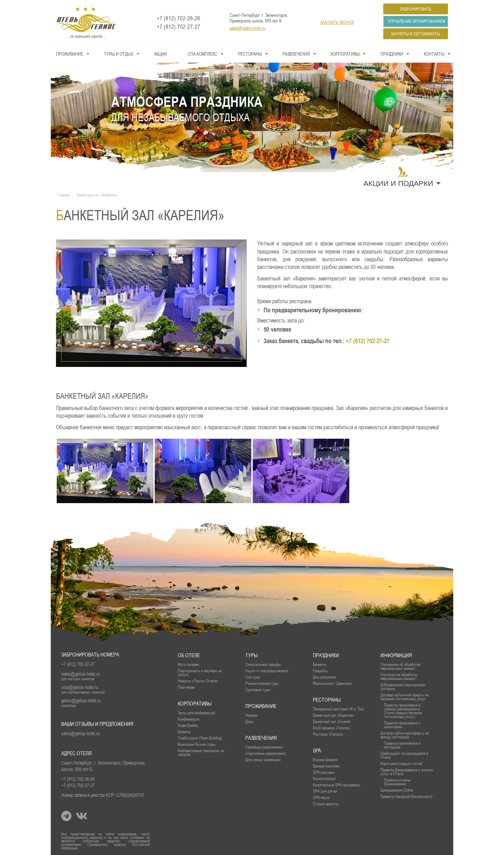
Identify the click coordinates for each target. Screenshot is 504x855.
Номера (251, 715)
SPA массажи (324, 772)
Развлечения (296, 54)
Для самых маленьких (263, 760)
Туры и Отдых (119, 54)
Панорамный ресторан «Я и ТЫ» (338, 709)
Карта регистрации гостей (401, 763)
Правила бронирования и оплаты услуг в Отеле (407, 772)
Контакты (434, 54)
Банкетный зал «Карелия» (333, 715)
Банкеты (319, 664)
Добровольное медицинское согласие (403, 687)
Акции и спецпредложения (267, 671)
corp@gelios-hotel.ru (80, 687)
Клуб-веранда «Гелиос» (332, 728)
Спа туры (253, 677)
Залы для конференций (196, 713)
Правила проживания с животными (402, 725)
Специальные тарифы (263, 664)
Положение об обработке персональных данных (400, 666)
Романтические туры (262, 683)
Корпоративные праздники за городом (201, 752)
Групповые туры (258, 690)
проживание (261, 706)
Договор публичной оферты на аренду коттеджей (405, 735)
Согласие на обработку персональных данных (399, 676)
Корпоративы (345, 54)
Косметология (324, 778)
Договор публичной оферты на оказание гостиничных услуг (405, 697)
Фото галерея (188, 664)
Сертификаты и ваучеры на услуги (200, 673)
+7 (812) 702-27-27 (178, 27)
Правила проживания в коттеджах (402, 745)
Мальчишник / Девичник (332, 683)
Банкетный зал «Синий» (332, 721)
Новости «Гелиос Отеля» (198, 681)
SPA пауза (321, 797)
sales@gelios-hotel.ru (247, 28)
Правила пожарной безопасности (407, 796)
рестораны (327, 700)
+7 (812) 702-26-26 (178, 18)
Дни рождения (324, 677)
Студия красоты (326, 804)
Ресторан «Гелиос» (328, 734)
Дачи (249, 721)
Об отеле (189, 655)
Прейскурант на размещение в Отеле (404, 755)
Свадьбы (320, 671)
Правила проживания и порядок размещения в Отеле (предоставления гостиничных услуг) (403, 711)
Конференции (189, 719)
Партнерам (186, 687)
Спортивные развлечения (265, 753)
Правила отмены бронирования (397, 782)
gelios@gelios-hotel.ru (81, 701)
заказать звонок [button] (337, 22)
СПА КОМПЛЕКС (202, 54)
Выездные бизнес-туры (197, 744)
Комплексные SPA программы (337, 785)
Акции (160, 54)
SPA (317, 750)
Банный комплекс (326, 766)
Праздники (392, 54)
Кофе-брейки (188, 725)
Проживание (70, 54)
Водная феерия (325, 760)
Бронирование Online (397, 790)
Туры (251, 655)
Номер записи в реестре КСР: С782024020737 (103, 795)
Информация (396, 655)
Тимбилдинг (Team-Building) (200, 738)
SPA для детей (325, 791)
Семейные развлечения (264, 747)
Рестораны (250, 54)
